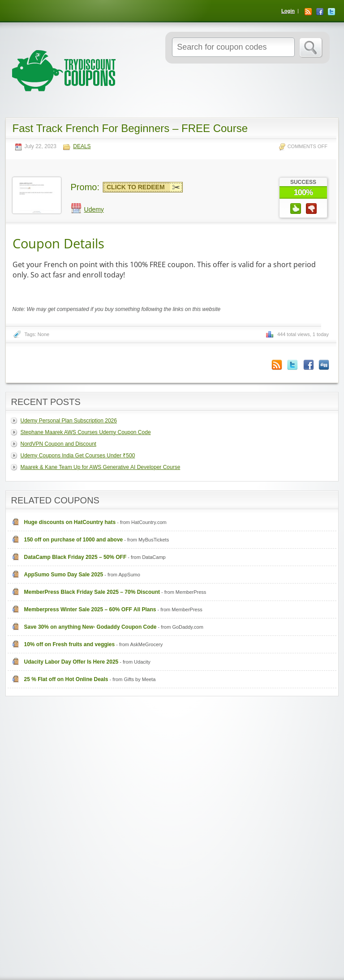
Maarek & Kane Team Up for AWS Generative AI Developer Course (101, 467)
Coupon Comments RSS (277, 365)
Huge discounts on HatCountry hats (70, 522)
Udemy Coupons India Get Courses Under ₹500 (78, 456)
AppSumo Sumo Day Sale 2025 (64, 575)
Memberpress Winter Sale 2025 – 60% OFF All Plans (90, 609)
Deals (82, 147)
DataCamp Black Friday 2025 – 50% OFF (75, 557)
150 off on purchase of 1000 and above (74, 540)
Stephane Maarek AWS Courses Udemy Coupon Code (86, 432)
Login (288, 11)
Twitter (331, 12)
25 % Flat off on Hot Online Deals (66, 679)
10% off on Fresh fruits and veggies (70, 644)
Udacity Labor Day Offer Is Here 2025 (71, 662)
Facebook (320, 12)
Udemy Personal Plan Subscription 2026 (69, 421)
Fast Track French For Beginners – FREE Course (130, 128)
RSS (308, 12)
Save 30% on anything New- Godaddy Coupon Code (90, 627)
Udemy (94, 209)
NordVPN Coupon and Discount (58, 444)
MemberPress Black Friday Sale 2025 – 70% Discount (92, 592)
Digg (324, 365)
